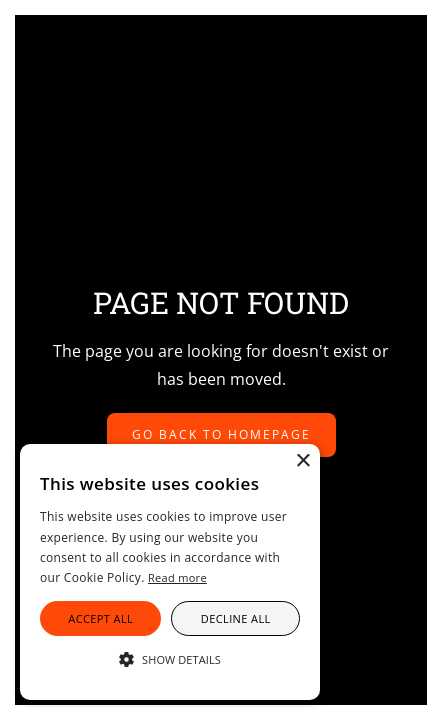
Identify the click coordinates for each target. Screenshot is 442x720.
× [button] (302, 461)
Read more (177, 577)
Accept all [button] (100, 618)
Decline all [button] (236, 618)
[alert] (170, 572)
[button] (170, 660)
